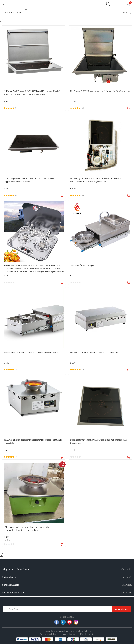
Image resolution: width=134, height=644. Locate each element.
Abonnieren (122, 609)
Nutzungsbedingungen (68, 634)
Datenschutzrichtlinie (48, 634)
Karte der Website (87, 634)
